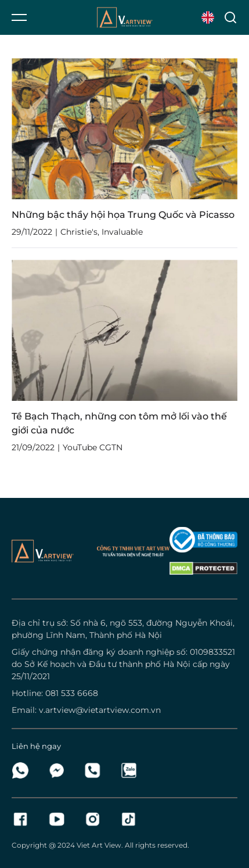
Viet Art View (99, 845)
